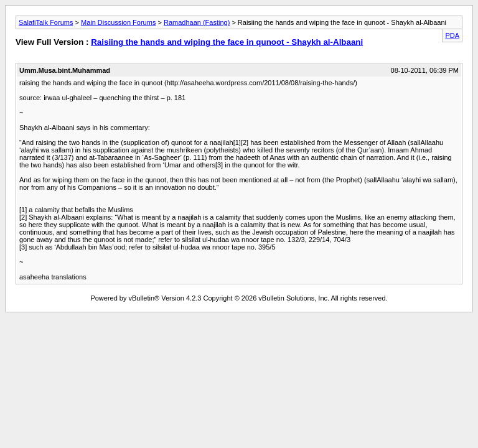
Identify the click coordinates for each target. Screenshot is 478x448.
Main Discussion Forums (118, 22)
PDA (452, 35)
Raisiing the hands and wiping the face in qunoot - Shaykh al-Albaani (227, 42)
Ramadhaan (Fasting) (197, 22)
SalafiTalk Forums (46, 22)
